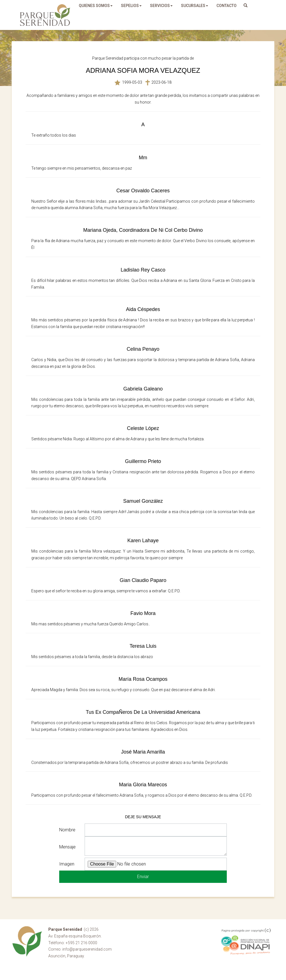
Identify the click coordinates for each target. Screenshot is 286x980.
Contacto (227, 6)
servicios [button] (161, 6)
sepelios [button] (131, 6)
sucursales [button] (195, 6)
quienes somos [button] (96, 6)
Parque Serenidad (45, 15)
